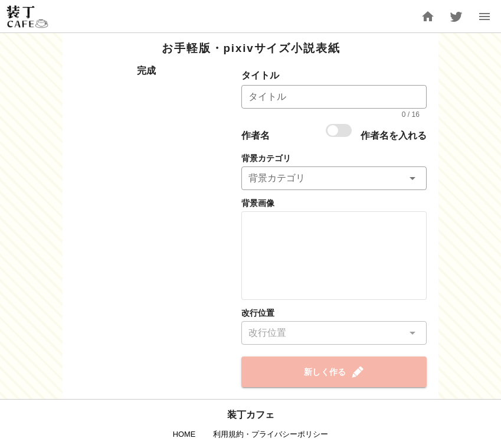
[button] (334, 178)
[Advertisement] (146, 142)
